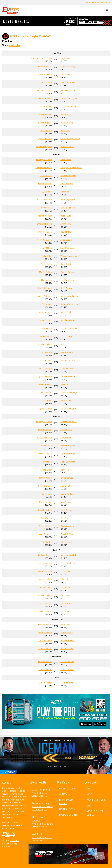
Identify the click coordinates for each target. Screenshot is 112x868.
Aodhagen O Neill (44, 160)
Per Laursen (46, 82)
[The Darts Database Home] (11, 10)
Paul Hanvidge (45, 368)
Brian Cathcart (67, 288)
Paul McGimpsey (44, 90)
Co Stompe (47, 304)
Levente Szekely (68, 66)
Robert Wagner (45, 216)
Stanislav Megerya (69, 392)
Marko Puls (66, 384)
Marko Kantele (45, 312)
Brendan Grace (67, 146)
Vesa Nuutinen (45, 74)
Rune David (66, 264)
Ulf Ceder (47, 400)
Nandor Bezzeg (68, 360)
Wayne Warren (67, 58)
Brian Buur (65, 344)
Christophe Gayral (69, 98)
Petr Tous (65, 74)
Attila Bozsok (66, 240)
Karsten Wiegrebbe (69, 304)
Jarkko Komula (45, 280)
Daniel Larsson (45, 232)
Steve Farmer (45, 114)
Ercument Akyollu (68, 368)
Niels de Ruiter (45, 66)
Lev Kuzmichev (45, 98)
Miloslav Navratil (68, 320)
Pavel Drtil (65, 130)
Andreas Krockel (68, 90)
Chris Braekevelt (44, 224)
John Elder (47, 256)
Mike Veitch (46, 328)
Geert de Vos (45, 384)
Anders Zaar (66, 400)
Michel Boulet (46, 106)
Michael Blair (46, 176)
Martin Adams (67, 352)
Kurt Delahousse (68, 106)
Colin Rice (65, 192)
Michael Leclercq (68, 208)
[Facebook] (2, 3)
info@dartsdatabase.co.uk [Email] (98, 3)
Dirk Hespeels (67, 184)
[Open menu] (107, 10)
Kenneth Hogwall (44, 146)
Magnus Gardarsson (70, 296)
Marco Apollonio (68, 82)
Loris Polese (46, 336)
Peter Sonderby (44, 200)
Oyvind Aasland (45, 138)
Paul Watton (46, 130)
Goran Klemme (45, 288)
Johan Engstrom (68, 200)
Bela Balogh (66, 114)
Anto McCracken (68, 248)
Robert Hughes (45, 122)
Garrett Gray (66, 336)
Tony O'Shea (46, 248)
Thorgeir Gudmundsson (41, 58)
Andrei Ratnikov (45, 296)
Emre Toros (66, 160)
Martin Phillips (45, 272)
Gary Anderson (45, 208)
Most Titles (14, 45)
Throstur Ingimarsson (70, 138)
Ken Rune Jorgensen (70, 328)
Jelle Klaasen (46, 408)
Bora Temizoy (67, 122)
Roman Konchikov (68, 176)
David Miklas (66, 232)
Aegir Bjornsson (44, 240)
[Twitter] (7, 3)
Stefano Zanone (68, 376)
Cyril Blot (48, 360)
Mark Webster (45, 392)
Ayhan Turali (66, 224)
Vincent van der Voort (70, 256)
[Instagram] (12, 3)
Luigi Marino (46, 192)
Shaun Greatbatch (44, 168)
